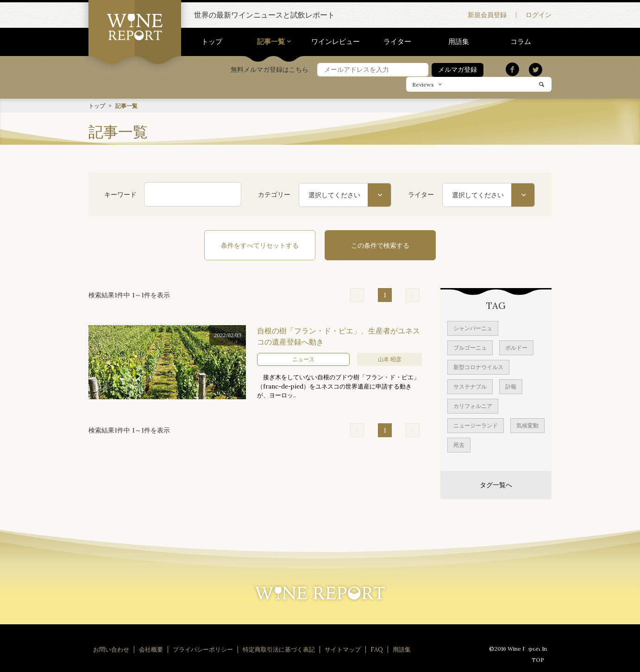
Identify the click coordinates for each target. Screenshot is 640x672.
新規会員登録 (487, 15)
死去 (459, 444)
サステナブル (470, 386)
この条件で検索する (380, 245)
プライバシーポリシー (203, 649)
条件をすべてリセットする (260, 245)
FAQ (377, 649)
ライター (397, 41)
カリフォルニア (473, 405)
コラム (521, 41)
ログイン (539, 15)
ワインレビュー (336, 41)
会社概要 (151, 649)
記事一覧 (271, 41)
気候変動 (527, 425)
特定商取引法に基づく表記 (279, 649)
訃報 (511, 386)
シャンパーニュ (473, 328)
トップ (212, 41)
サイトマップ (343, 649)
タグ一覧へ (496, 484)
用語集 (459, 41)
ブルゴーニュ (470, 347)
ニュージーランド (476, 425)
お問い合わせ (111, 649)
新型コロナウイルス (478, 367)
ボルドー (516, 347)
